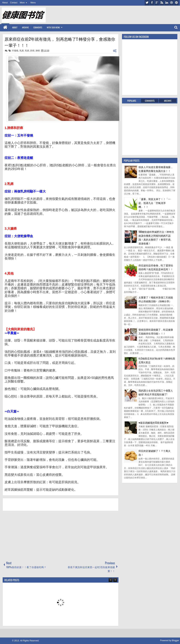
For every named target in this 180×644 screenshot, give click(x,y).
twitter (147, 3)
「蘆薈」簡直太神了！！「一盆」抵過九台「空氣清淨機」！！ (155, 203)
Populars (132, 101)
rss (162, 3)
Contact (14, 3)
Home (5, 27)
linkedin (167, 3)
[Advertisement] (29, 536)
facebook (152, 3)
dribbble (172, 3)
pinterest (176, 3)
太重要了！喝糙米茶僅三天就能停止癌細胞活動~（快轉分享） (156, 299)
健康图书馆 (6, 641)
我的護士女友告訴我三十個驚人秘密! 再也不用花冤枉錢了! (156, 392)
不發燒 (15, 51)
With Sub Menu (53, 27)
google (157, 3)
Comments (38, 27)
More (22, 3)
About (5, 3)
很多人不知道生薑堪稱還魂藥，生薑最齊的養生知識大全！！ (156, 169)
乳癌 (27, 51)
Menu (33, 3)
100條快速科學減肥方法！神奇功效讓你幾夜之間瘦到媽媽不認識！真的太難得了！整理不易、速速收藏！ (156, 237)
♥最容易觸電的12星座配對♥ (153, 423)
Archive (25, 27)
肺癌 (38, 51)
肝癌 (32, 51)
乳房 (22, 51)
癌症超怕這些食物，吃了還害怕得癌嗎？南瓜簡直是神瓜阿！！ (156, 267)
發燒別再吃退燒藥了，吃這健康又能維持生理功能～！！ (156, 331)
